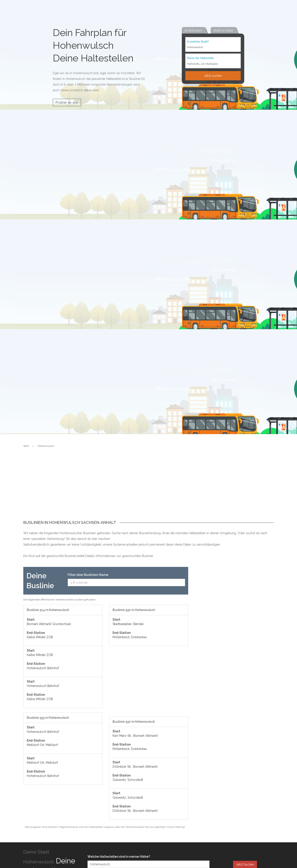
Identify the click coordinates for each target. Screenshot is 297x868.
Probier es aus (67, 102)
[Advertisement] (149, 487)
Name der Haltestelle (200, 58)
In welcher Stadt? (198, 42)
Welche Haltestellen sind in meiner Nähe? (119, 857)
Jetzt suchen (213, 76)
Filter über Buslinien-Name (88, 575)
